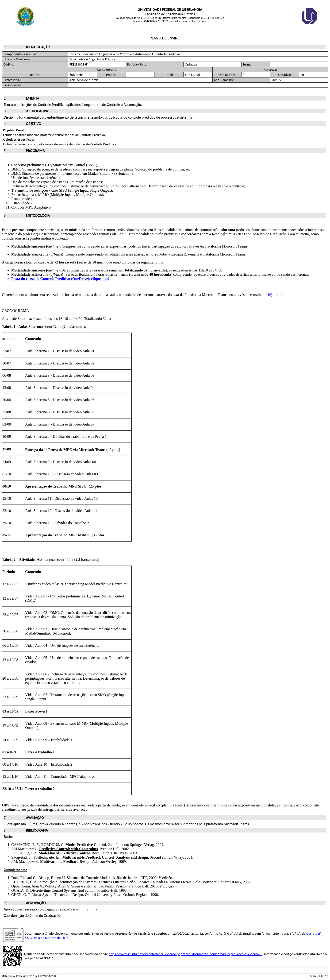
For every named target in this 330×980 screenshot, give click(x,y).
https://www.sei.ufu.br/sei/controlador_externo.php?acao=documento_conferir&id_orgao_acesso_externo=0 (186, 954)
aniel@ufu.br (272, 295)
